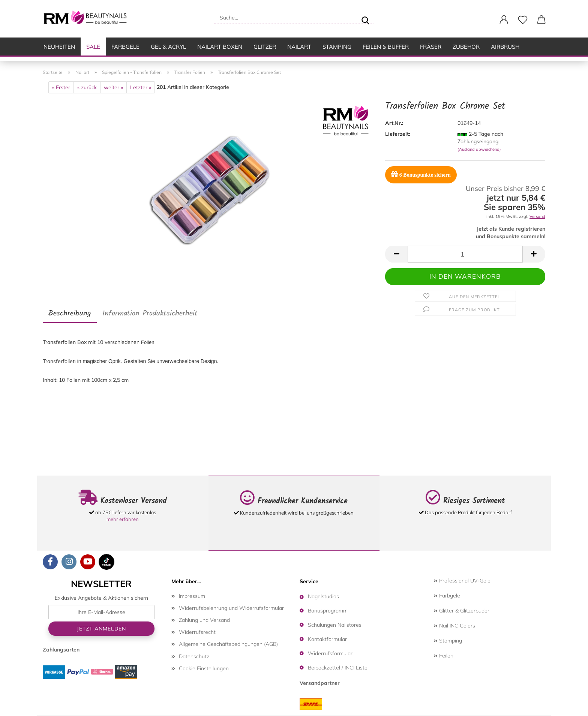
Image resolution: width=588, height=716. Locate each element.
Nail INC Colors (454, 626)
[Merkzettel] (523, 20)
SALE (93, 47)
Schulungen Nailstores (335, 625)
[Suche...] (365, 18)
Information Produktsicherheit (150, 314)
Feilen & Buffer (386, 47)
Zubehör (466, 47)
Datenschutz (194, 656)
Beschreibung (70, 314)
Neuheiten (59, 47)
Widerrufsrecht (197, 632)
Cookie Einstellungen (204, 668)
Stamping (337, 47)
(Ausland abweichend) (479, 149)
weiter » (113, 87)
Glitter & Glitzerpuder (462, 611)
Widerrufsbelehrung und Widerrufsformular (231, 608)
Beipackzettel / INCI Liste (338, 668)
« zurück (87, 87)
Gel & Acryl (168, 47)
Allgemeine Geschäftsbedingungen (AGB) (228, 644)
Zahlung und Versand (204, 620)
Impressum (192, 596)
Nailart (299, 47)
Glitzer (265, 47)
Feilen (444, 656)
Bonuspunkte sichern (421, 174)
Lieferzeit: (397, 134)
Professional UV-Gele (462, 581)
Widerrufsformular (330, 653)
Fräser (431, 47)
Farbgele (125, 47)
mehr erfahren (123, 519)
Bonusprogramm (328, 611)
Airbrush (505, 47)
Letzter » (141, 87)
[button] (504, 20)
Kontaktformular (327, 639)
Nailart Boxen (220, 47)
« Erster (61, 87)
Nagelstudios (323, 596)
